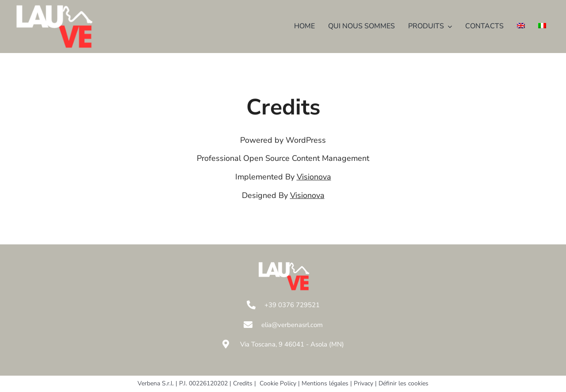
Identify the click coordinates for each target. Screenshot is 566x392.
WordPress (306, 140)
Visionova (314, 177)
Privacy (363, 383)
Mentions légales (325, 383)
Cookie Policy (278, 383)
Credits (243, 383)
